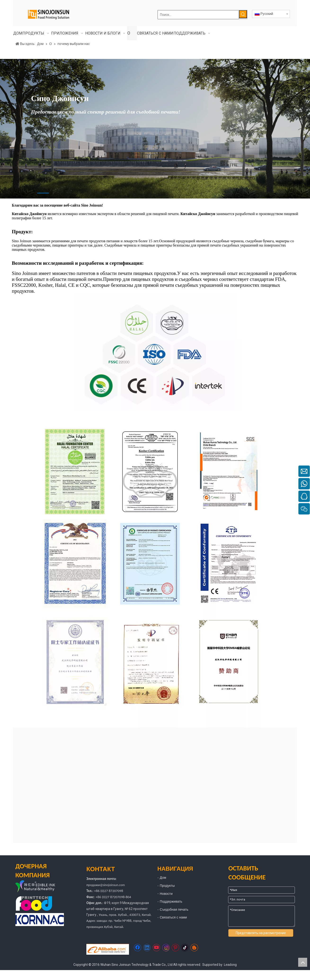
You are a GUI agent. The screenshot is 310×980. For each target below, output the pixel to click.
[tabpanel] (155, 129)
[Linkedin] (147, 948)
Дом (163, 878)
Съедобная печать (174, 909)
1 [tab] (43, 193)
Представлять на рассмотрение (261, 933)
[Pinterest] (175, 948)
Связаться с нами (173, 917)
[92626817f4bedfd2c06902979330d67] (155, 352)
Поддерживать (171, 901)
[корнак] (40, 920)
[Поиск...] (198, 15)
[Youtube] (156, 948)
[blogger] (194, 948)
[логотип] (43, 887)
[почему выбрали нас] (155, 569)
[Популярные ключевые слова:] (243, 14)
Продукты (167, 886)
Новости (166, 894)
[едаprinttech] (34, 903)
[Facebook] (137, 948)
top (303, 962)
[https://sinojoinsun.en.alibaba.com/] (108, 949)
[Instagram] (166, 948)
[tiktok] (185, 948)
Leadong (230, 965)
